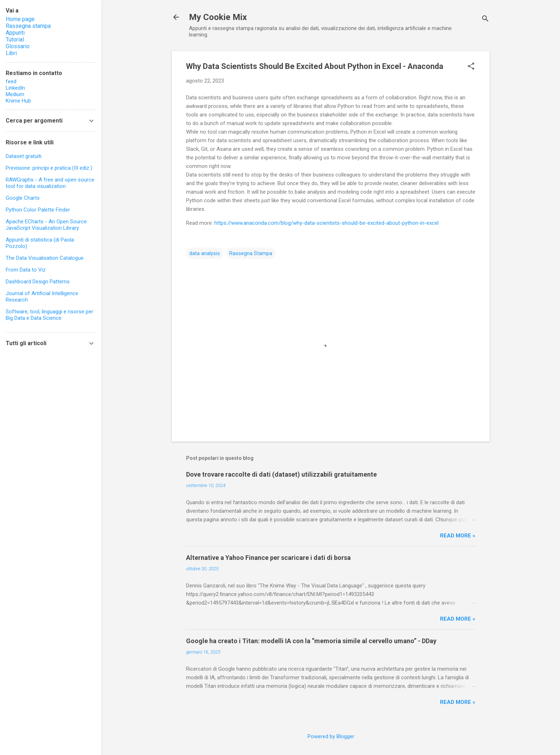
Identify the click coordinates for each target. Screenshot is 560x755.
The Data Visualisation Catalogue (45, 258)
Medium (15, 94)
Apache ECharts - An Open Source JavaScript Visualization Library (46, 225)
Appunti (15, 33)
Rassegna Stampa (251, 253)
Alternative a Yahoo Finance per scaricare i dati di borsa (268, 558)
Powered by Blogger (331, 736)
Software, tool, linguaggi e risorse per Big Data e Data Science (49, 315)
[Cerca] (485, 19)
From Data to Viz (26, 270)
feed (11, 81)
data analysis (205, 253)
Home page (20, 19)
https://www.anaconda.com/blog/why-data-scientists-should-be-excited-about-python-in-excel (326, 223)
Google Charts (23, 198)
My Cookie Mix (218, 17)
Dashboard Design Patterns (38, 282)
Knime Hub (18, 101)
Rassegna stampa (28, 26)
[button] (471, 67)
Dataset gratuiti (24, 156)
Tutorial (15, 39)
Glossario (18, 46)
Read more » (458, 536)
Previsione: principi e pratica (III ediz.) (49, 168)
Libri (11, 53)
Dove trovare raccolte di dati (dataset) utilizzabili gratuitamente (281, 474)
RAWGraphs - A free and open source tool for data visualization (50, 183)
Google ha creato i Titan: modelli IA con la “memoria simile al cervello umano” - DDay (311, 641)
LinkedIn (15, 88)
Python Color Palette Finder (38, 210)
